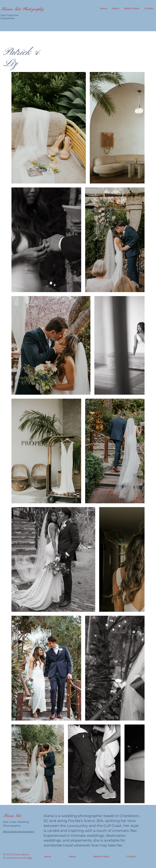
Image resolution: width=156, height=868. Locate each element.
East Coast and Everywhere (9, 17)
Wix (30, 858)
